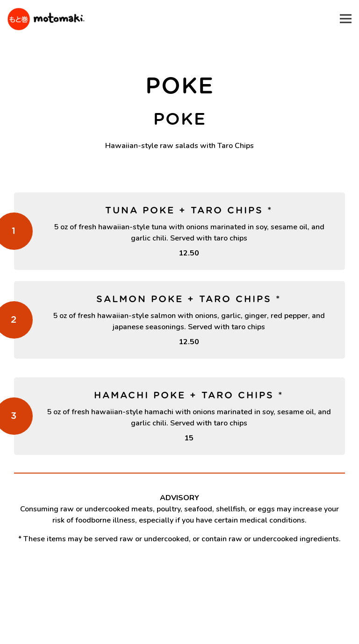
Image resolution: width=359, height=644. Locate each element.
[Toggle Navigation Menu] (346, 19)
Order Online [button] (180, 609)
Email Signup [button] (180, 632)
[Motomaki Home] (46, 19)
